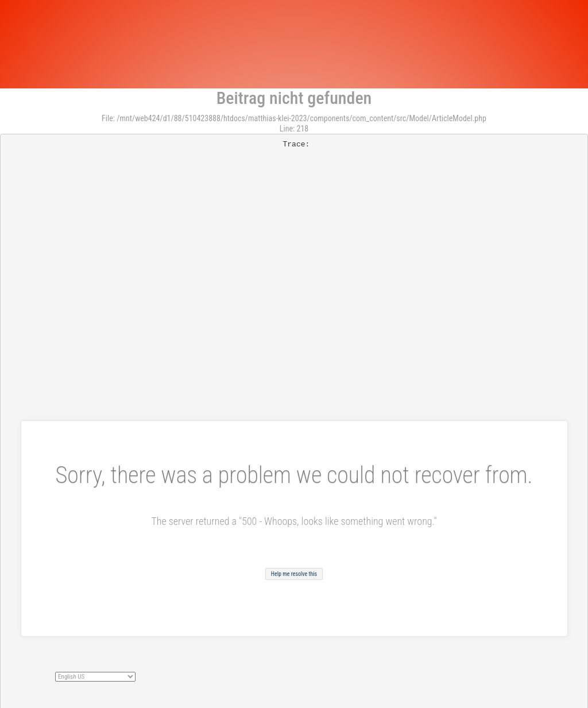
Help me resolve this (294, 574)
